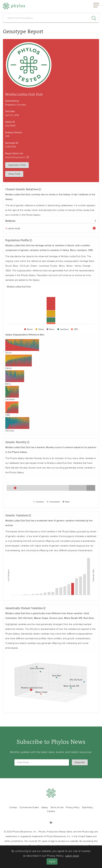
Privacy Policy (73, 807)
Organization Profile (17, 165)
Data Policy (87, 807)
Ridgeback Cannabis (16, 105)
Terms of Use (57, 807)
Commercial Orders (29, 807)
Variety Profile (14, 174)
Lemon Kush (14, 228)
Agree (52, 862)
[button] (96, 6)
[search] (51, 18)
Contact (13, 807)
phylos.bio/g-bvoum (15, 157)
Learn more (72, 856)
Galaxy (45, 807)
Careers (51, 811)
